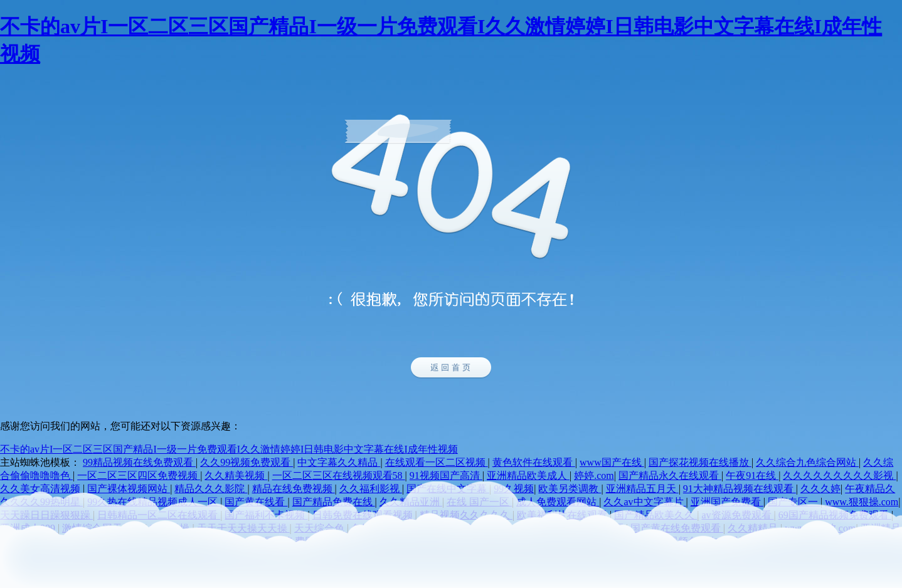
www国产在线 (612, 462)
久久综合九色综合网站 (807, 462)
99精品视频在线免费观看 (139, 462)
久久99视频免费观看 (247, 462)
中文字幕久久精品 (339, 462)
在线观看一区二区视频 (437, 462)
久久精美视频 (236, 475)
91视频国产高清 (446, 475)
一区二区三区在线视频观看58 (339, 475)
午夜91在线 (752, 475)
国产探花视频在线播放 (700, 462)
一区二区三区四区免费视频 (139, 475)
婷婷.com (594, 475)
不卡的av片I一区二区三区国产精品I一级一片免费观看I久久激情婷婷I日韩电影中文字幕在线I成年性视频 (229, 449)
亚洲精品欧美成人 (528, 475)
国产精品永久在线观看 (670, 475)
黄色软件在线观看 (534, 462)
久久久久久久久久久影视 (839, 475)
